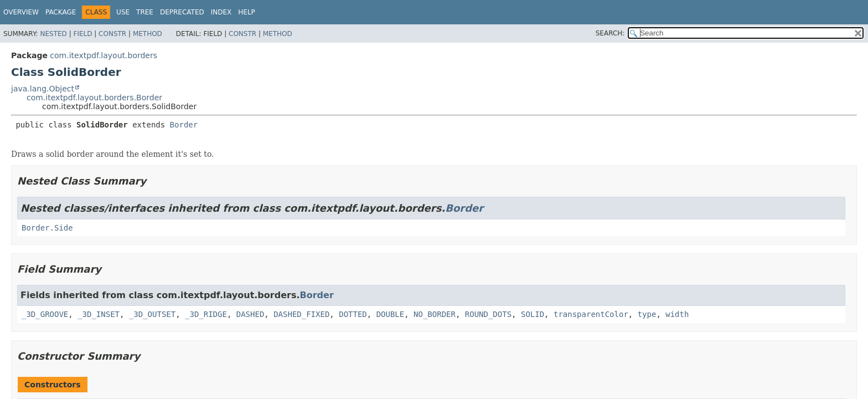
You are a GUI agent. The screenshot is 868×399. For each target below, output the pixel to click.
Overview (21, 12)
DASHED (250, 314)
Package (61, 12)
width (677, 314)
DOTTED (353, 314)
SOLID (533, 314)
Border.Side (47, 228)
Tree (145, 12)
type (647, 314)
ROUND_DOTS (488, 314)
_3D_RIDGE (206, 314)
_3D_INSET (99, 314)
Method (148, 34)
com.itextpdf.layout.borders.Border (94, 98)
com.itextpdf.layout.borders (104, 55)
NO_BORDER (435, 314)
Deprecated (182, 12)
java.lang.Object (43, 89)
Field (82, 34)
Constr (112, 34)
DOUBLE (391, 314)
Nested (53, 34)
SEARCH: (610, 33)
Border (184, 125)
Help (247, 12)
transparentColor (591, 314)
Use (123, 12)
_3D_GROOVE (45, 314)
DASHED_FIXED (301, 314)
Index (221, 12)
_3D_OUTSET (152, 314)
